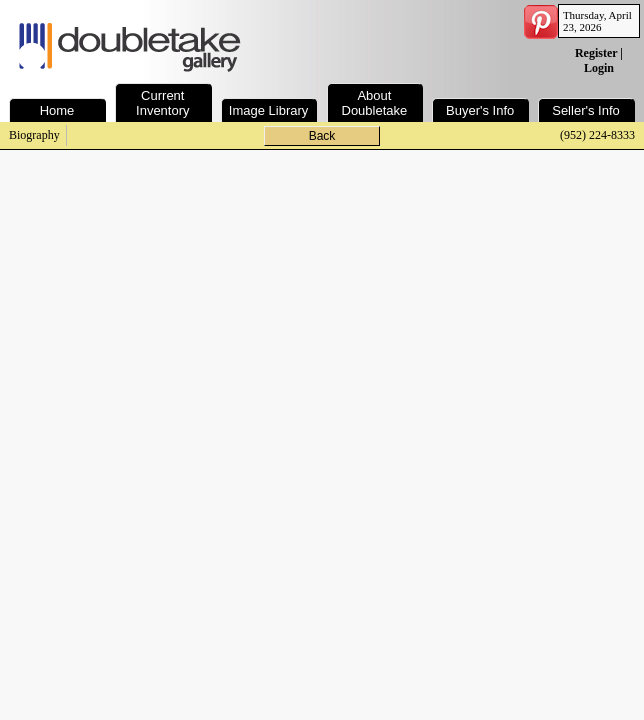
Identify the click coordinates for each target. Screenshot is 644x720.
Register (596, 53)
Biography (34, 135)
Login (599, 68)
